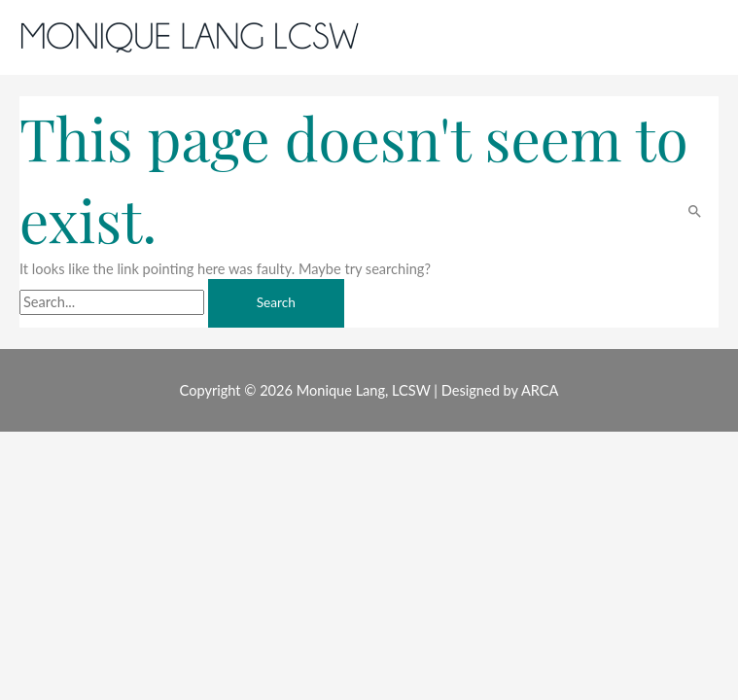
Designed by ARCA (500, 390)
